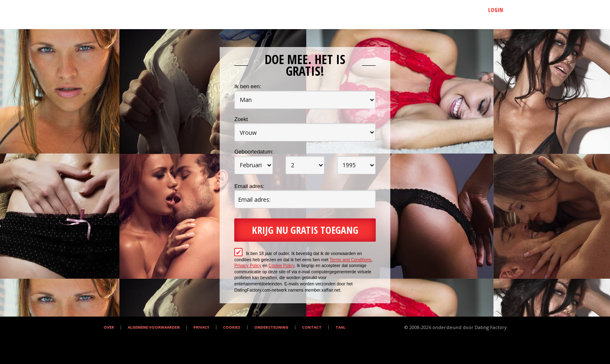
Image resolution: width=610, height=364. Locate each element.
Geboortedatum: (254, 152)
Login (496, 10)
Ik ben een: (248, 86)
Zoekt (241, 119)
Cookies (232, 327)
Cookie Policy (281, 266)
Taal (340, 327)
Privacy (201, 327)
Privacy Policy (248, 266)
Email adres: (249, 186)
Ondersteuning (271, 327)
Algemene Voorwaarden (154, 327)
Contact (312, 327)
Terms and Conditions (351, 260)
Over (109, 327)
